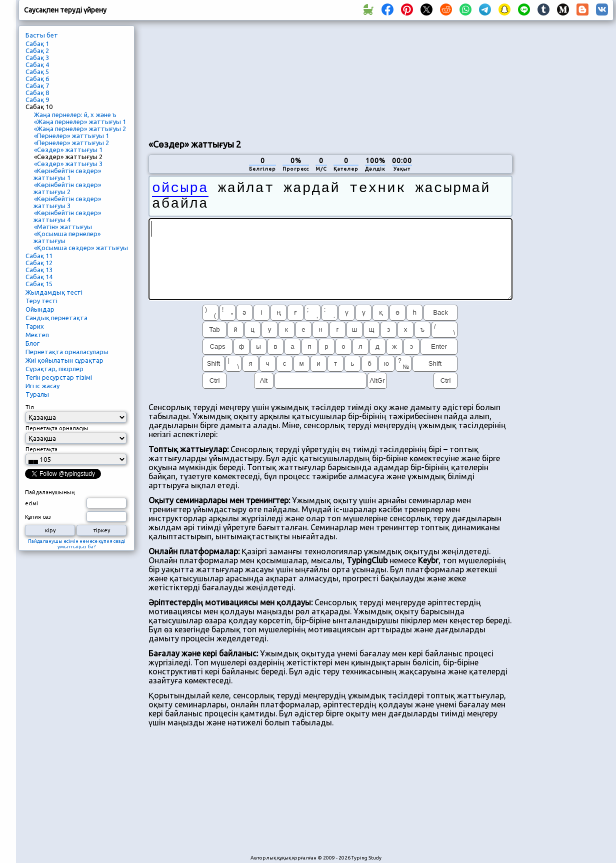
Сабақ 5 (37, 72)
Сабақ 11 (39, 256)
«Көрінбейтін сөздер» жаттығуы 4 (67, 216)
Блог (32, 343)
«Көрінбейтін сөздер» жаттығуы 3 (67, 202)
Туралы (37, 394)
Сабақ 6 (37, 79)
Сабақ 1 (37, 44)
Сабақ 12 (39, 263)
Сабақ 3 (37, 58)
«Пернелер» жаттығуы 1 (71, 136)
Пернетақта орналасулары (67, 352)
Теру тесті (41, 301)
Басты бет (42, 35)
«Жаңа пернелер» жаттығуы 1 (80, 122)
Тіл (30, 407)
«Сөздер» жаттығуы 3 (68, 164)
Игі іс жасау (42, 386)
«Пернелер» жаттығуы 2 (71, 143)
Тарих (35, 326)
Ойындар (40, 309)
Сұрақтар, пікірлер (54, 369)
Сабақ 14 (39, 277)
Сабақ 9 (37, 100)
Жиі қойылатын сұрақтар (64, 360)
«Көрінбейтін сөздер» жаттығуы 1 (67, 174)
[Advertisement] (208, 78)
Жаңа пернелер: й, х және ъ (75, 115)
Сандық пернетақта (56, 318)
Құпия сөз (38, 517)
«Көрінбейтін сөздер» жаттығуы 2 (67, 188)
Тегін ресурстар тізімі (59, 377)
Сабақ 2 (37, 51)
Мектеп (37, 335)
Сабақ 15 (39, 284)
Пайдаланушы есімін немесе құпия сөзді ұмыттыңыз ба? (77, 544)
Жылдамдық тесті (54, 292)
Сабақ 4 (37, 65)
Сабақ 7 (37, 86)
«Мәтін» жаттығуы (63, 227)
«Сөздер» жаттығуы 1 (68, 150)
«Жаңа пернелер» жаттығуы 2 (80, 129)
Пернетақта (41, 449)
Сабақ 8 (37, 93)
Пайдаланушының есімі (50, 498)
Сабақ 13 (39, 270)
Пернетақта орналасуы (57, 428)
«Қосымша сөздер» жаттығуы (81, 248)
